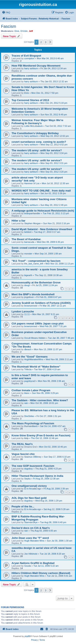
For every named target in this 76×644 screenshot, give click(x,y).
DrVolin (24, 31)
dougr (27, 285)
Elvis (17, 31)
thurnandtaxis (31, 426)
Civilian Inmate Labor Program (31, 390)
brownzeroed (31, 306)
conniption (29, 58)
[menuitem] (6, 12)
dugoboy (28, 469)
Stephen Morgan (32, 223)
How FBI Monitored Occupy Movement (36, 66)
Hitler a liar (18, 221)
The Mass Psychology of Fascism (33, 423)
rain (26, 403)
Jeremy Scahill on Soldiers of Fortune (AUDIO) (41, 303)
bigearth (28, 275)
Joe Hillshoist (31, 554)
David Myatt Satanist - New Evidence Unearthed (42, 229)
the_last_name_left (34, 264)
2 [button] (41, 42)
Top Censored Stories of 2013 (30, 100)
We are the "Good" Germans (30, 357)
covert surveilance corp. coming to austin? (39, 142)
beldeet (28, 232)
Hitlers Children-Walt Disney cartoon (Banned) (41, 573)
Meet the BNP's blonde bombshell (33, 294)
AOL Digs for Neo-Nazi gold (29, 498)
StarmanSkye (31, 522)
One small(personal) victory (29, 486)
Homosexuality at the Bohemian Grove (36, 282)
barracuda (29, 242)
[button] (50, 42)
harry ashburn (31, 68)
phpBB (28, 636)
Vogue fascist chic (23, 454)
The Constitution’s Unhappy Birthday (35, 133)
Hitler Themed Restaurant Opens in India (37, 476)
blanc (27, 393)
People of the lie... (23, 506)
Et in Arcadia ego (33, 489)
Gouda (27, 566)
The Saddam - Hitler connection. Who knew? (40, 400)
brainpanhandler (32, 213)
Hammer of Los (32, 183)
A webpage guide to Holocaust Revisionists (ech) (43, 211)
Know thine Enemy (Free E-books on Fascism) (41, 435)
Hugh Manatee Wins (34, 541)
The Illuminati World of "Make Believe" (36, 367)
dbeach (28, 349)
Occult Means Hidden (35, 338)
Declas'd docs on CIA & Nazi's (31, 528)
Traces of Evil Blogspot (26, 56)
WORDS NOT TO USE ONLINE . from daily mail (41, 191)
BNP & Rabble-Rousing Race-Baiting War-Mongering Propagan (38, 518)
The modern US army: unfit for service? (37, 150)
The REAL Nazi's (22, 444)
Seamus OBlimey (33, 457)
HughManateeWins (34, 359)
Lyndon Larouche (23, 311)
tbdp (26, 438)
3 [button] (45, 42)
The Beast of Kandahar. (26, 239)
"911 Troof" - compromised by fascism (36, 261)
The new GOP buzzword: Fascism (33, 466)
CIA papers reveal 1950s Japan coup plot (37, 324)
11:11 (27, 314)
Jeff (31, 31)
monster (28, 254)
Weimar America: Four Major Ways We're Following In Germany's (37, 122)
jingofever (29, 297)
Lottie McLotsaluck (33, 126)
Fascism (9, 26)
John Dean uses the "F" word (30, 538)
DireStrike (29, 416)
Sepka (27, 479)
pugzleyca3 (30, 381)
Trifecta (28, 369)
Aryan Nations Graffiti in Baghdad (33, 563)
